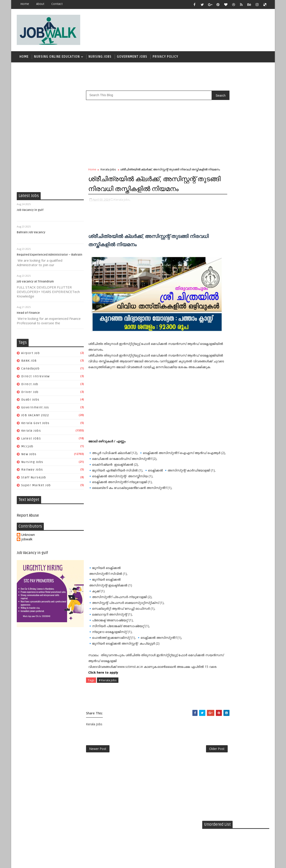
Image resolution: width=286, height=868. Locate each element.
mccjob (27, 449)
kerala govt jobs (35, 425)
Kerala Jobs (31, 433)
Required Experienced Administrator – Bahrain (49, 257)
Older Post (187, 773)
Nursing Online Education (57, 58)
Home (25, 4)
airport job (31, 355)
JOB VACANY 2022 (35, 417)
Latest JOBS (31, 441)
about (40, 4)
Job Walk (40, 861)
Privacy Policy (165, 58)
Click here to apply (103, 695)
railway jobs (32, 472)
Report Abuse (28, 518)
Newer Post (98, 773)
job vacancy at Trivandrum (35, 284)
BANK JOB (29, 363)
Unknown (28, 537)
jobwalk (27, 542)
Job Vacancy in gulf (30, 212)
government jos (35, 410)
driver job (30, 394)
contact (57, 4)
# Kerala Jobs (108, 703)
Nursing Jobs (100, 58)
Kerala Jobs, (122, 216)
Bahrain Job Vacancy (31, 235)
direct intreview (36, 379)
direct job (30, 386)
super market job (36, 487)
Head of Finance (28, 315)
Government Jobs (132, 58)
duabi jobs (30, 402)
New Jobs (29, 456)
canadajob (30, 371)
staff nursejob (34, 480)
